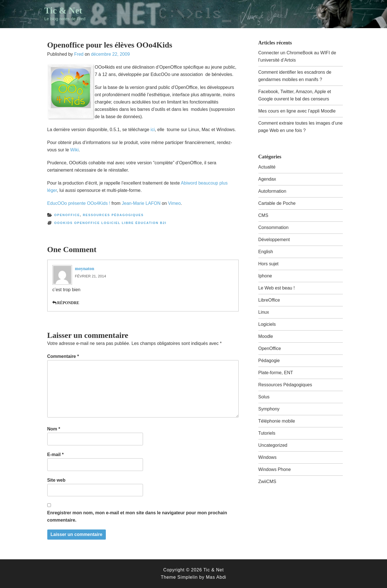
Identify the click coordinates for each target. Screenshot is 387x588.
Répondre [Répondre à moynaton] (68, 303)
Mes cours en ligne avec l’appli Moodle (297, 111)
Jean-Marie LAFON (141, 203)
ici (153, 130)
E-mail (56, 455)
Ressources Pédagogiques (113, 215)
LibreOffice (269, 300)
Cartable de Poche (277, 203)
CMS (263, 215)
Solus (264, 397)
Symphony (269, 409)
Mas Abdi (216, 577)
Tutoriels (267, 433)
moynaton (84, 269)
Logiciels (267, 324)
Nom (54, 429)
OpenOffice (67, 215)
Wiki (74, 150)
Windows (268, 457)
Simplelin (187, 577)
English (266, 252)
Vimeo (174, 203)
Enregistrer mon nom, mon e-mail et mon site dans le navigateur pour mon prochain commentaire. (137, 516)
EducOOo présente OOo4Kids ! (79, 203)
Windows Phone (275, 469)
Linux (264, 312)
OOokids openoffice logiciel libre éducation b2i (110, 223)
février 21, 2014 (90, 276)
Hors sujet (269, 264)
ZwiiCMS (267, 482)
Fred (79, 54)
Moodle (266, 336)
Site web (56, 480)
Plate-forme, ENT (276, 373)
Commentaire (63, 356)
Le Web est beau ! (277, 288)
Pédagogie (269, 361)
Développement (274, 240)
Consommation (274, 227)
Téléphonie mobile (277, 421)
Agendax (267, 179)
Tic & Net (63, 10)
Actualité (267, 167)
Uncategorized (273, 445)
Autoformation (272, 191)
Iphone (265, 276)
